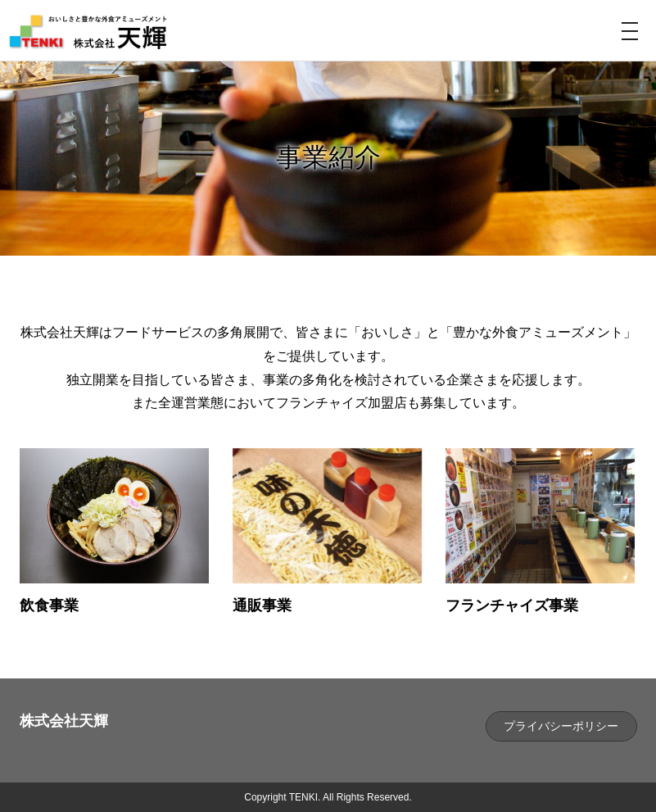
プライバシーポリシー (561, 726)
